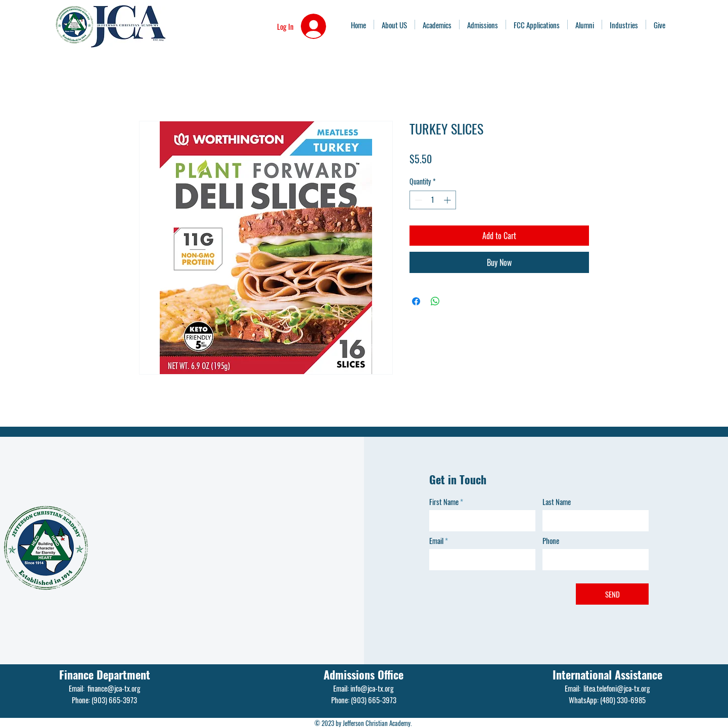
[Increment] (448, 200)
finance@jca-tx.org (114, 688)
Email (436, 541)
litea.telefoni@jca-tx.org (617, 688)
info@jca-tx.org (372, 688)
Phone (551, 541)
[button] (624, 25)
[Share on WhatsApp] (435, 301)
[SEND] (612, 594)
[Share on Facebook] (416, 301)
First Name (444, 502)
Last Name (557, 502)
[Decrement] (417, 200)
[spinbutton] (433, 200)
